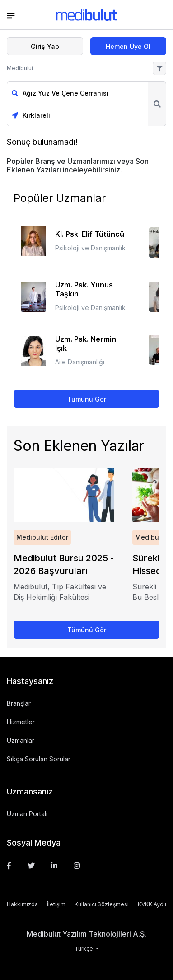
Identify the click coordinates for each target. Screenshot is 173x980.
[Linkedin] (54, 865)
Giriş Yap (45, 46)
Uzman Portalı (27, 814)
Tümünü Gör (87, 399)
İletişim (56, 904)
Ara (157, 104)
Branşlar (19, 703)
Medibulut (20, 68)
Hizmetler (21, 722)
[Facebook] (9, 865)
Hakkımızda (22, 904)
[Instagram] (77, 865)
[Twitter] (31, 865)
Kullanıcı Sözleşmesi (102, 904)
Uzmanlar (21, 740)
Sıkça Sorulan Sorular (39, 759)
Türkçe (84, 949)
